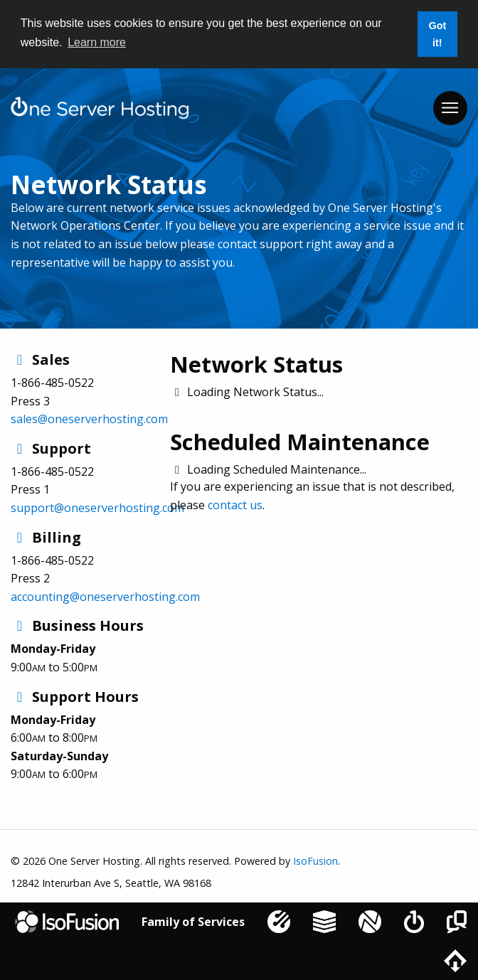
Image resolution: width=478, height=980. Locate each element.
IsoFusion (315, 861)
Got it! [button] (437, 34)
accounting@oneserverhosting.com (105, 597)
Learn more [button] (97, 42)
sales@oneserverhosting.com (89, 419)
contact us (235, 505)
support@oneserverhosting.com (97, 508)
